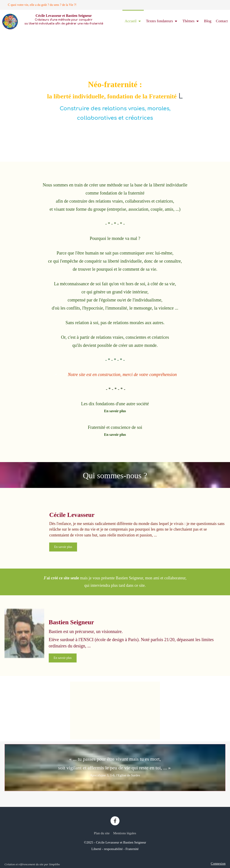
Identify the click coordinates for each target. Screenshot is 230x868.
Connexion (218, 864)
